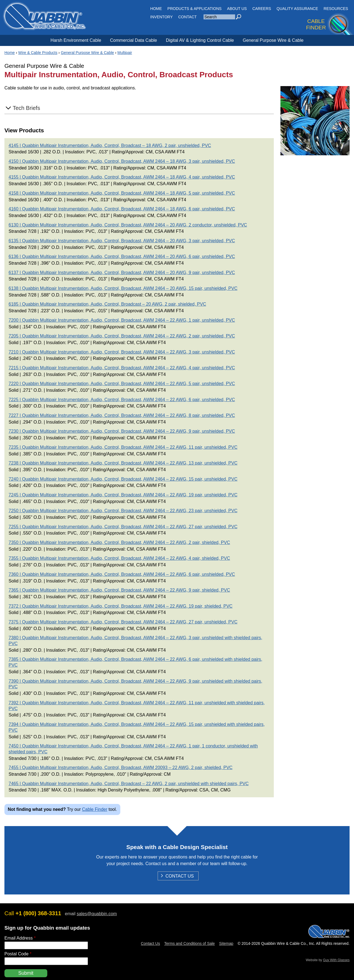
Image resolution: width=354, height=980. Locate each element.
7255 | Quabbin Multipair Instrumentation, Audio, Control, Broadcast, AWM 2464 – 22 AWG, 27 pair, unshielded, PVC (123, 527)
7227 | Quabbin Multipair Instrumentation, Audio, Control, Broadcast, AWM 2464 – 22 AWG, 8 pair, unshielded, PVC (122, 415)
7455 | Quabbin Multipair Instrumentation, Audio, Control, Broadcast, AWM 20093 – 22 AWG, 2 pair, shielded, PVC (121, 768)
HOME (156, 9)
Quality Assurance (297, 9)
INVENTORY (161, 17)
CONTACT (188, 17)
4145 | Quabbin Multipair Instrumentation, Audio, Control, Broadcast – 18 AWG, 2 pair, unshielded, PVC (110, 145)
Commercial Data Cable (134, 40)
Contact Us (180, 876)
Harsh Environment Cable (76, 40)
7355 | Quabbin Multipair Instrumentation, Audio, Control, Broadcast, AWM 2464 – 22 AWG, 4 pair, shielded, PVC (119, 558)
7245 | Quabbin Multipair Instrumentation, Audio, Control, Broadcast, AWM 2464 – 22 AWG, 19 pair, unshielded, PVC (123, 495)
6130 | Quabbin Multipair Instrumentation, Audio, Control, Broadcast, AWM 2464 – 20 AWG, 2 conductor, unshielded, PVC (128, 225)
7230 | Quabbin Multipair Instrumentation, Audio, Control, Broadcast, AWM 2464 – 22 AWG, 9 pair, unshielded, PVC (122, 431)
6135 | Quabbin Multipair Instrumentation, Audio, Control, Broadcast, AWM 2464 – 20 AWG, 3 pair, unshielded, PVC (122, 241)
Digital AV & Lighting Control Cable (200, 40)
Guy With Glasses (336, 960)
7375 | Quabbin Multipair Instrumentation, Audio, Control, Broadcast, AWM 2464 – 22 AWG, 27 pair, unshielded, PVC (123, 622)
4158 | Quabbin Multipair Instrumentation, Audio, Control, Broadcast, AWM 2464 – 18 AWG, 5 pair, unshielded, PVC (122, 193)
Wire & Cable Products (38, 53)
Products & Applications (194, 9)
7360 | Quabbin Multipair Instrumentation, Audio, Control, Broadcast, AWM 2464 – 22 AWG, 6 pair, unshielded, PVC (122, 574)
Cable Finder (95, 809)
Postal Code (18, 954)
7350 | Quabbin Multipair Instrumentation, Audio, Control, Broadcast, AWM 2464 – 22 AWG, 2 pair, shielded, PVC (119, 542)
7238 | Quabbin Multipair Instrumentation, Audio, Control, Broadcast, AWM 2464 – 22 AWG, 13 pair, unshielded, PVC (123, 463)
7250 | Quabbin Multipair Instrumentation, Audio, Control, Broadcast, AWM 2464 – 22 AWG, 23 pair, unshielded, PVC (123, 511)
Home (10, 53)
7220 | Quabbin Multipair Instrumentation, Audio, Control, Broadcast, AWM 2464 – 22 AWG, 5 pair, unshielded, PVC (122, 384)
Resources (336, 9)
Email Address (20, 938)
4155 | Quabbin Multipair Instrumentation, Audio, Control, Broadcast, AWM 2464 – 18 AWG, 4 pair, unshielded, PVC (122, 177)
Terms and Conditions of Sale (190, 943)
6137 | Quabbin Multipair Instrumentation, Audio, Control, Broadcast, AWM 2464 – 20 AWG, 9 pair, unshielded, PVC (122, 273)
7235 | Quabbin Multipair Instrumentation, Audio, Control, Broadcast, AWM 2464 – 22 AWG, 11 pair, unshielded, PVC (123, 447)
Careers (262, 9)
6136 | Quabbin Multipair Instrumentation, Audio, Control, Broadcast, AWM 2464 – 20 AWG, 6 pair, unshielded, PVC (122, 256)
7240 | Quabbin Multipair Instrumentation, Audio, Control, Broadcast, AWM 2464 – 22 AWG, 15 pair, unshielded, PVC (123, 479)
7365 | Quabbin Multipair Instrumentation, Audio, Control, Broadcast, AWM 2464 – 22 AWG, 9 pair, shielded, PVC (119, 590)
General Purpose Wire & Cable (273, 40)
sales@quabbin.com (97, 914)
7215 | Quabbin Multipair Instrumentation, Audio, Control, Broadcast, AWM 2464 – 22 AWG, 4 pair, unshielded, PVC (122, 368)
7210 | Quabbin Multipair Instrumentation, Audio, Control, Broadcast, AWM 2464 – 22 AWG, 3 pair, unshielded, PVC (122, 352)
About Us (237, 9)
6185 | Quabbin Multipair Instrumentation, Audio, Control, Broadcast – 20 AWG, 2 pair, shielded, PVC (107, 304)
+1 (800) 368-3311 (38, 913)
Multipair (125, 53)
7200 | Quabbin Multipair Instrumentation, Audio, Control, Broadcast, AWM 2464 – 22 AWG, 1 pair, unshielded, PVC (122, 320)
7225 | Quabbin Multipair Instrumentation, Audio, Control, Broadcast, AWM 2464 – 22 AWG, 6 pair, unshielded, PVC (122, 400)
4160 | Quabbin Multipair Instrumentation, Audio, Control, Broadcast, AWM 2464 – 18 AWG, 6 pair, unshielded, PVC (122, 209)
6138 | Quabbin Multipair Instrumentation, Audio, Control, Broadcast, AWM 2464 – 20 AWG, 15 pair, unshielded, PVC (123, 288)
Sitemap (226, 943)
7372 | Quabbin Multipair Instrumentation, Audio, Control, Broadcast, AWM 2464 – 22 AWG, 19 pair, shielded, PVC (121, 606)
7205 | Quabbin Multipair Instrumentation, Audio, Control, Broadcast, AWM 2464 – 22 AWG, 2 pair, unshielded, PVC (122, 336)
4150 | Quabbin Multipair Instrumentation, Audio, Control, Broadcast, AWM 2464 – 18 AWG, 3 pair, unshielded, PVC (122, 161)
